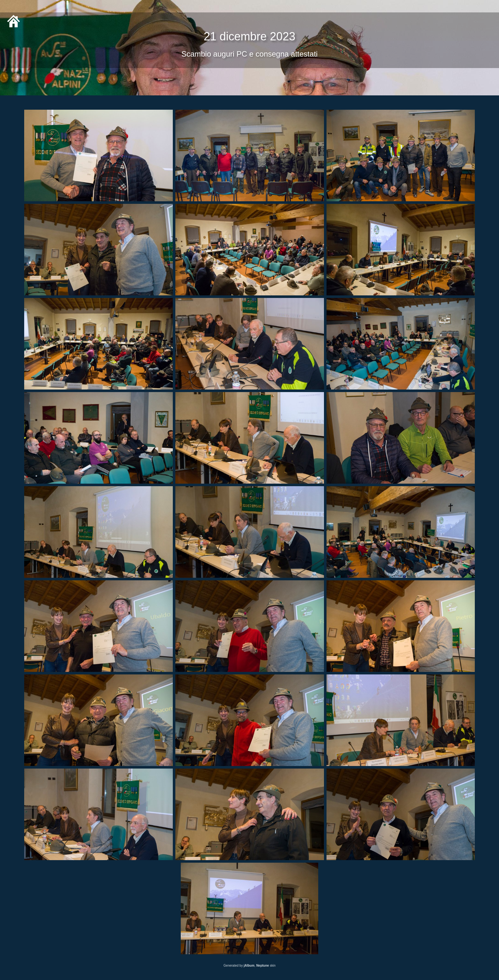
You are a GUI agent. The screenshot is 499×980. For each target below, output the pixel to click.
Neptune (263, 966)
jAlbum (249, 966)
